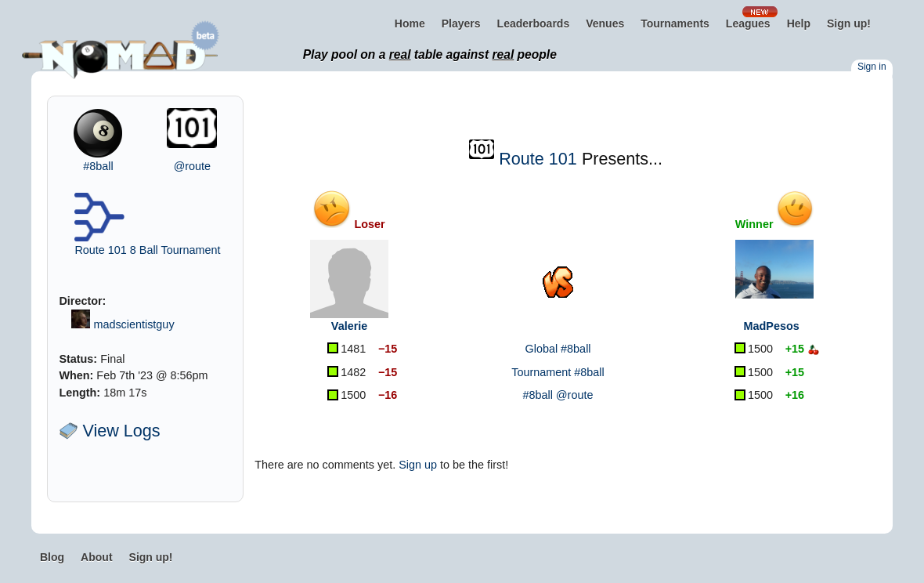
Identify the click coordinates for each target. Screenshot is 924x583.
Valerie (349, 326)
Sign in (872, 67)
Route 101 (538, 159)
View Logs (109, 431)
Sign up (418, 465)
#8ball (98, 166)
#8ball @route (558, 395)
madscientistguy (134, 324)
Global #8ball (558, 349)
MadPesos (772, 326)
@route (192, 166)
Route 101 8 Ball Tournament (147, 250)
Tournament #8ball (558, 372)
